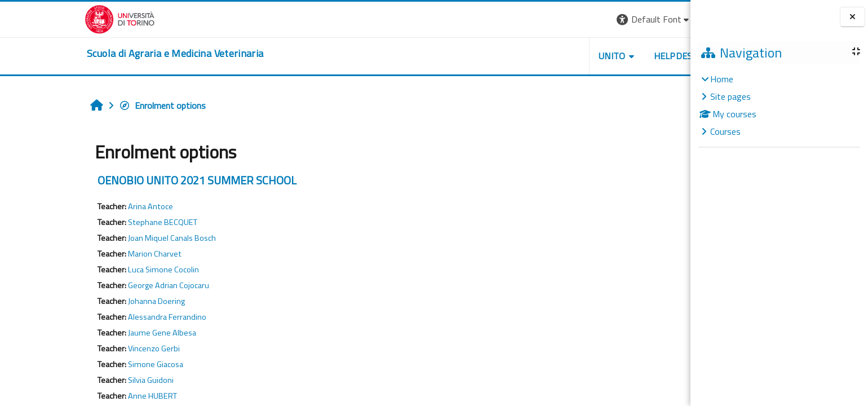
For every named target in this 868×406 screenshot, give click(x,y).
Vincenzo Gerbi (85, 348)
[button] (585, 19)
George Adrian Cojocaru (100, 285)
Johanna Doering (88, 301)
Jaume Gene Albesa (93, 333)
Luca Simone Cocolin (95, 270)
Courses (725, 131)
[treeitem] (779, 105)
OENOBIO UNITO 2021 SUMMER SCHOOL (128, 180)
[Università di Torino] (51, 18)
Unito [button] (543, 56)
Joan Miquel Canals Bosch (103, 238)
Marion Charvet (86, 254)
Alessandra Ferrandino (98, 317)
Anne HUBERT (84, 396)
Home (722, 79)
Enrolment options (94, 105)
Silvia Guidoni (82, 380)
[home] (106, 54)
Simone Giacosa (87, 364)
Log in (655, 19)
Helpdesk (607, 56)
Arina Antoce (82, 206)
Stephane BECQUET (94, 222)
